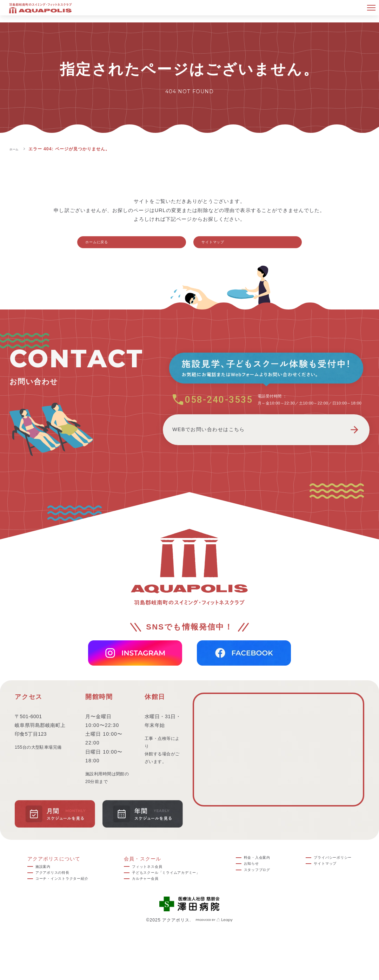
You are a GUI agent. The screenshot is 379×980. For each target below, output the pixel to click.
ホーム (16, 149)
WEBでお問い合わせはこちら (266, 454)
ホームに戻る (105, 245)
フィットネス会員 (147, 877)
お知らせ (257, 877)
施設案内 (37, 877)
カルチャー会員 (144, 895)
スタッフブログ (265, 886)
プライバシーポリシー (335, 869)
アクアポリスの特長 (50, 886)
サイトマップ (222, 245)
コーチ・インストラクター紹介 (63, 895)
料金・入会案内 (265, 869)
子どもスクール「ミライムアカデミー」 (173, 886)
